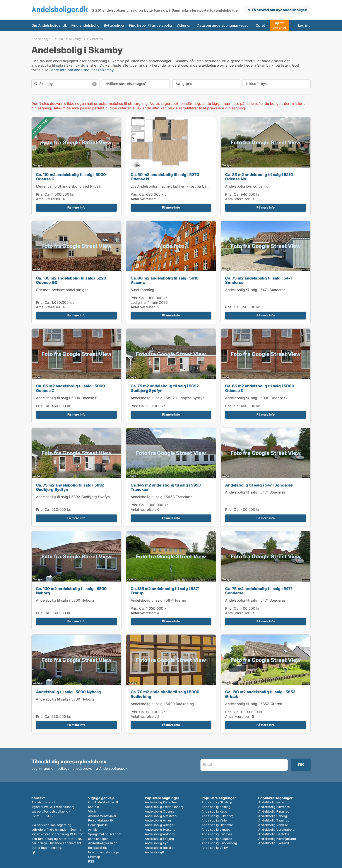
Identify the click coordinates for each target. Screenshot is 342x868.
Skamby (75, 39)
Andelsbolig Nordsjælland (277, 839)
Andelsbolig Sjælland (274, 843)
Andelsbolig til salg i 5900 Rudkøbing (162, 704)
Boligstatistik (97, 848)
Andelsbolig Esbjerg (159, 839)
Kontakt (94, 807)
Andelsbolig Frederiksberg (164, 807)
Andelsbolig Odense (160, 811)
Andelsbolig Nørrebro (274, 807)
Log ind (304, 25)
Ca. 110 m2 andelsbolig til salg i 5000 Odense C (71, 177)
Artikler (93, 829)
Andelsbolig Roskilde (160, 848)
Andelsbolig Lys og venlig (247, 186)
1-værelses (95, 39)
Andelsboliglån (156, 852)
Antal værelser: (49, 199)
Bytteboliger (114, 25)
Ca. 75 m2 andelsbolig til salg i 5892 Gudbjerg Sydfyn (165, 388)
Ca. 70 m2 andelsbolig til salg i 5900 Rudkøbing (165, 694)
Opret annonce (279, 25)
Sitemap (94, 857)
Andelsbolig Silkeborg (218, 816)
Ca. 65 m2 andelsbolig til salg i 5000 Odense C (70, 388)
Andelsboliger (42, 39)
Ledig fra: (139, 302)
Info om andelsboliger (104, 852)
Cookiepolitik (98, 825)
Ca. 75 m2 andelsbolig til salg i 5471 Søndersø (259, 280)
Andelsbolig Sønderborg (219, 843)
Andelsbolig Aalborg (160, 834)
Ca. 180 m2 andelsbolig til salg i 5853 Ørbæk (260, 694)
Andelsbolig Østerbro (274, 802)
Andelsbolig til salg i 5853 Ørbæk (254, 704)
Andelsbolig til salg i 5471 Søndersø (255, 290)
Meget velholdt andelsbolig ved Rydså (68, 186)
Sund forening (143, 290)
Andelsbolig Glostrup (217, 802)
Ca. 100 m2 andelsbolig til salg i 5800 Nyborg (71, 591)
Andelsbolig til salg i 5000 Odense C (67, 398)
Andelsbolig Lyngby (216, 829)
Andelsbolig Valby (215, 848)
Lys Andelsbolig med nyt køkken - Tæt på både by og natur (181, 186)
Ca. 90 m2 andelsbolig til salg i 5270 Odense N (165, 177)
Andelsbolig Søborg (273, 816)
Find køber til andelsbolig (150, 25)
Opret (260, 25)
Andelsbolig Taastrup (274, 820)
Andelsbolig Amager (160, 825)
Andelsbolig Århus (158, 820)
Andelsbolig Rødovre (217, 834)
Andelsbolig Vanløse (273, 825)
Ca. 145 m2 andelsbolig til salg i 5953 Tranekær (166, 487)
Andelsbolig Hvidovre (217, 825)
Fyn (60, 39)
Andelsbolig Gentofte (274, 834)
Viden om (185, 25)
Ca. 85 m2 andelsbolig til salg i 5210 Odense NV (259, 177)
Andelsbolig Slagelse (217, 839)
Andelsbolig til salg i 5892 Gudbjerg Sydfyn (168, 398)
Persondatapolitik (101, 820)
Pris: (40, 194)
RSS (91, 861)
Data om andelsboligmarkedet (222, 25)
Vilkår (92, 811)
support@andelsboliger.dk (51, 811)
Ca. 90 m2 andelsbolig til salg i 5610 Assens (165, 280)
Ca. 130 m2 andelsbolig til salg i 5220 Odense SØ (71, 280)
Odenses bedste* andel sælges (62, 290)
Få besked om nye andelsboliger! (280, 10)
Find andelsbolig (85, 25)
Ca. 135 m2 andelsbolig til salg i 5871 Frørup (165, 591)
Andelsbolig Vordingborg (277, 829)
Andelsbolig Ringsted (274, 811)
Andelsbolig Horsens (160, 829)
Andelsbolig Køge (214, 811)
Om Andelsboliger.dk (49, 25)
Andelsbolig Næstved (161, 816)
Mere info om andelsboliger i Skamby (82, 70)
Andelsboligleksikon (103, 843)
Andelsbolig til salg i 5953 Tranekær (161, 497)
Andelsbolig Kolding (216, 807)
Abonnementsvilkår (102, 816)
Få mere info (76, 207)
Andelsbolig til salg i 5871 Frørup (158, 600)
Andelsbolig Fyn (157, 843)
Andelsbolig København (162, 802)
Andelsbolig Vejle (214, 820)
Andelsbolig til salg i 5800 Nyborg (65, 600)
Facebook (34, 853)
